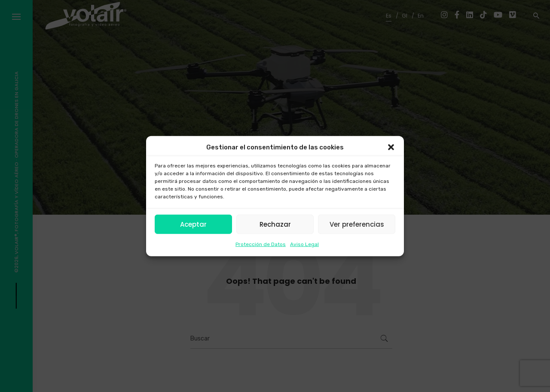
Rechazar (275, 224)
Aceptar (193, 224)
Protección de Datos (261, 244)
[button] (391, 147)
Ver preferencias (357, 224)
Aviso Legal (304, 244)
